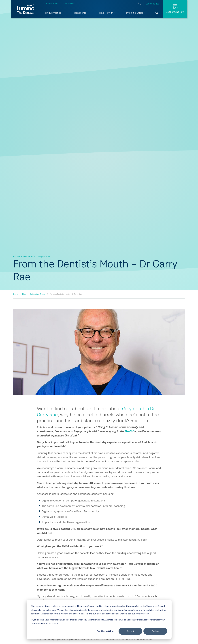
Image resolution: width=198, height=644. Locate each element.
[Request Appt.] (175, 9)
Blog (24, 294)
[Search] (157, 13)
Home (16, 294)
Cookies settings (106, 631)
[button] (54, 13)
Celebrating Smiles (38, 294)
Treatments (81, 13)
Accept (130, 631)
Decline (155, 631)
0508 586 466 (153, 4)
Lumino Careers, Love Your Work (59, 4)
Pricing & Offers (136, 13)
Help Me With (107, 13)
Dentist (129, 432)
